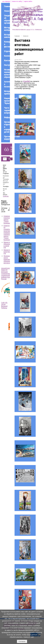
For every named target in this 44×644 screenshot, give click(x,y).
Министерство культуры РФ (9, 252)
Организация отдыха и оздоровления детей (7, 127)
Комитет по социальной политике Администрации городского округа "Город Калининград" (10, 233)
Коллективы (7, 56)
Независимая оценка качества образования (7, 73)
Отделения (7, 51)
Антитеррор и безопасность (7, 84)
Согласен (22, 641)
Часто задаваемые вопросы (7, 110)
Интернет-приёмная (7, 92)
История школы (7, 36)
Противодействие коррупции (7, 138)
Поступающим (7, 65)
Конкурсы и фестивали (7, 44)
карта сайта (28, 1)
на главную (6, 1)
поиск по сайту (17, 1)
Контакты (7, 60)
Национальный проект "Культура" (7, 101)
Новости (7, 11)
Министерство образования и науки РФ (9, 245)
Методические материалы (7, 29)
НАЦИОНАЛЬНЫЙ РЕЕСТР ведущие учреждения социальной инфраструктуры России (8, 274)
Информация (7, 117)
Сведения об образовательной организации (7, 19)
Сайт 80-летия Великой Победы (4, 305)
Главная (7, 6)
